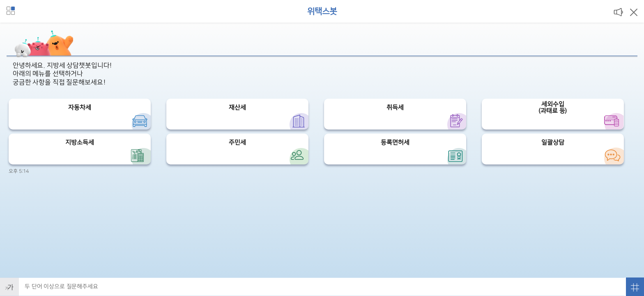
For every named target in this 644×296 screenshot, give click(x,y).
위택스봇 (322, 12)
